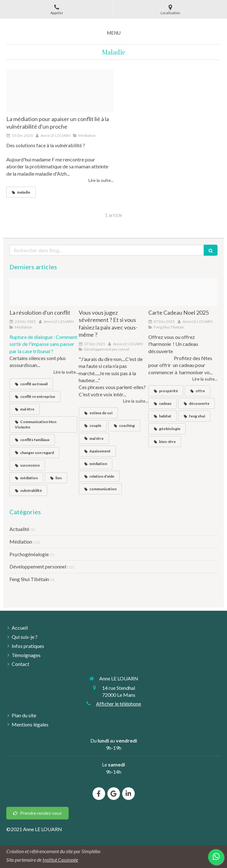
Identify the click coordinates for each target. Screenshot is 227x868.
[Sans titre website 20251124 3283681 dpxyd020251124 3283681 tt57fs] (44, 292)
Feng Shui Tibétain (29, 579)
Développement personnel (38, 566)
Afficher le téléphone (119, 704)
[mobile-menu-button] (114, 33)
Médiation (21, 542)
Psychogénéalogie (29, 554)
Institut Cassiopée (60, 860)
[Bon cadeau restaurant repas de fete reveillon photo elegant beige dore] (183, 292)
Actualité (19, 529)
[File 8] (60, 91)
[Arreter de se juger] (113, 292)
